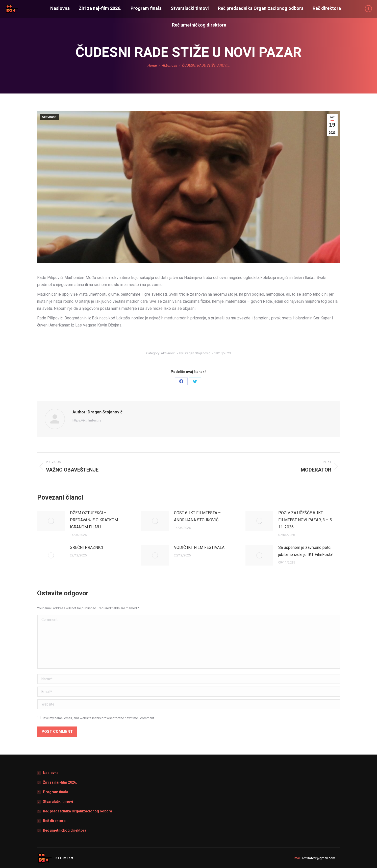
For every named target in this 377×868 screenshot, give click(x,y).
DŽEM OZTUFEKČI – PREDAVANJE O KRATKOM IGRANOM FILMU (94, 520)
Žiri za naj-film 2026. (60, 782)
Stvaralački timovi (58, 802)
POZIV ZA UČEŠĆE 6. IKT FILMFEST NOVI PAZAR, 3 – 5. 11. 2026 (305, 520)
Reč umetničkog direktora (65, 830)
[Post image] (51, 521)
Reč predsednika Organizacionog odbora (78, 811)
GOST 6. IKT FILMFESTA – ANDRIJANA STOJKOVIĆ (197, 516)
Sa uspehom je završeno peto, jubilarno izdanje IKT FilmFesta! (306, 551)
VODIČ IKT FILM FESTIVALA (199, 547)
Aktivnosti (49, 117)
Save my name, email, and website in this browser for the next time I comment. (98, 718)
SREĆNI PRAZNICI (86, 547)
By (195, 353)
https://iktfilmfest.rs (87, 420)
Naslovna (51, 773)
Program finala (56, 792)
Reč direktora (54, 821)
